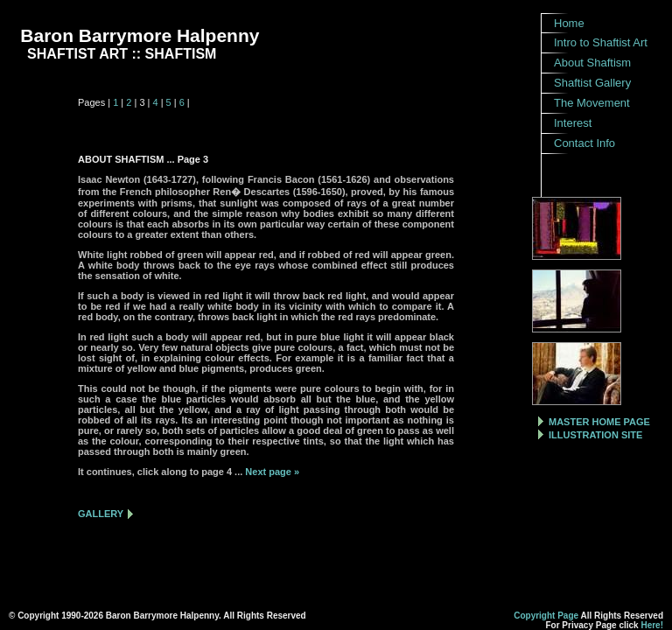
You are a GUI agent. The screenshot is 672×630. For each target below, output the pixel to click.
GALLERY (101, 514)
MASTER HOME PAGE (599, 422)
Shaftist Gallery (592, 83)
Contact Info (584, 143)
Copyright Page (546, 616)
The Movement (592, 103)
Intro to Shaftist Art (601, 42)
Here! (652, 625)
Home (569, 23)
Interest (573, 123)
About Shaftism (592, 63)
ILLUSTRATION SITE (595, 435)
